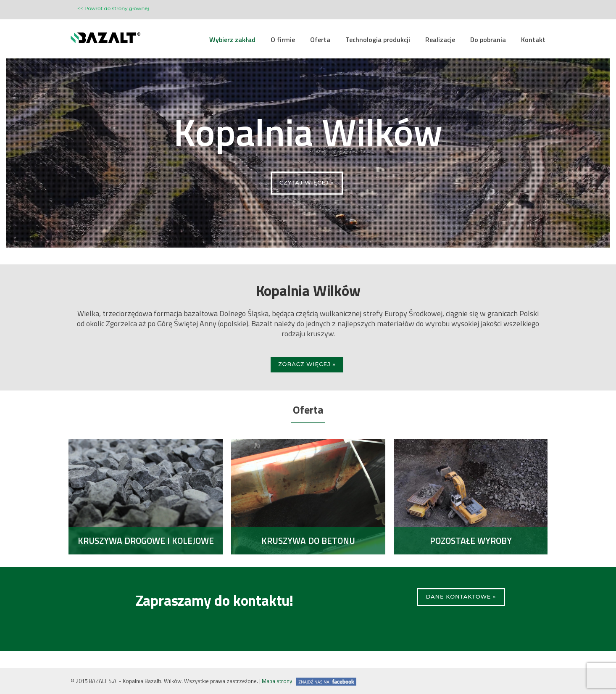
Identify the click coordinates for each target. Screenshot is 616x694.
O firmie (283, 40)
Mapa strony (277, 681)
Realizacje (440, 40)
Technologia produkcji (378, 40)
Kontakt (533, 40)
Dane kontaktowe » (461, 596)
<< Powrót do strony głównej (113, 8)
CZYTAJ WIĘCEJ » (307, 182)
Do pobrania (488, 40)
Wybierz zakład (232, 40)
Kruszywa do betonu (308, 541)
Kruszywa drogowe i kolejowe (146, 541)
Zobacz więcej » (307, 364)
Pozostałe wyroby (471, 541)
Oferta (320, 40)
